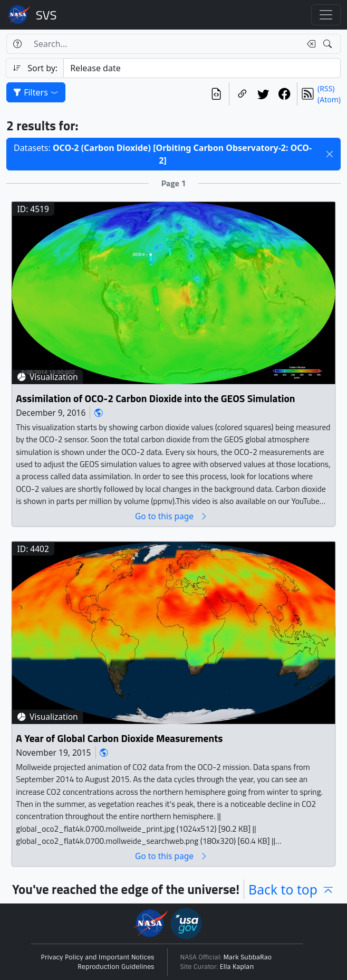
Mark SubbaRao (248, 957)
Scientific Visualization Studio (46, 15)
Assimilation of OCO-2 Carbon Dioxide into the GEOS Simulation (155, 398)
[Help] (17, 44)
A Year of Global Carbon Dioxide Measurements (119, 738)
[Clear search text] (309, 44)
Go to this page (171, 516)
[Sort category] (202, 68)
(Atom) (329, 99)
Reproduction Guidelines (116, 967)
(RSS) (326, 88)
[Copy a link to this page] (242, 94)
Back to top (292, 889)
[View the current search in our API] (216, 94)
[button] (330, 154)
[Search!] (329, 44)
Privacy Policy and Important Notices (98, 957)
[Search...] (164, 44)
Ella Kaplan (237, 967)
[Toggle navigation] (326, 15)
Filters (36, 92)
